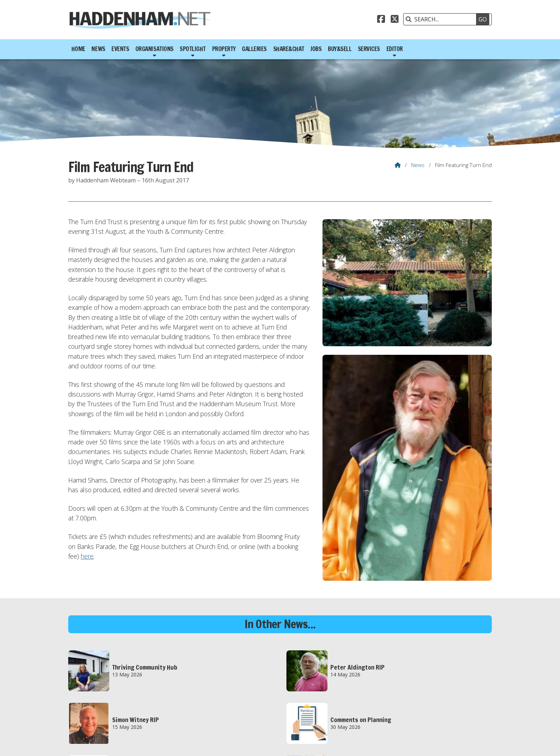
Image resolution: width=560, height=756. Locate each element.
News (418, 165)
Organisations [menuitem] (154, 49)
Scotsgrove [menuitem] (476, 743)
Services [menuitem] (369, 49)
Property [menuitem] (224, 49)
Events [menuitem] (120, 49)
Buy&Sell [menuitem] (340, 49)
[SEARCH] (444, 19)
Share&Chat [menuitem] (289, 49)
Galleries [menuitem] (254, 49)
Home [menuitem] (78, 49)
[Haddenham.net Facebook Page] (381, 20)
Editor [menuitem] (395, 49)
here (87, 556)
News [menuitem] (98, 49)
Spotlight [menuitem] (193, 49)
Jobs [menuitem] (316, 49)
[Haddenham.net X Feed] (395, 20)
